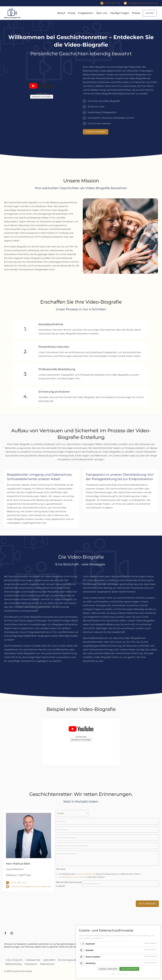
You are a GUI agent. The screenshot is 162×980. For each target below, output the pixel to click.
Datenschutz (123, 974)
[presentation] (73, 894)
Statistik (89, 950)
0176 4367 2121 (19, 883)
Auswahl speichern (108, 969)
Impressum (113, 974)
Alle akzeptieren (129, 969)
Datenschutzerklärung (85, 874)
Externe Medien (93, 957)
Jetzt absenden (147, 904)
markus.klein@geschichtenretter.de (31, 886)
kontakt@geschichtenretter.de (73, 877)
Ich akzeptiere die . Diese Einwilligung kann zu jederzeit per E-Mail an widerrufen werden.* (100, 875)
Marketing (90, 963)
